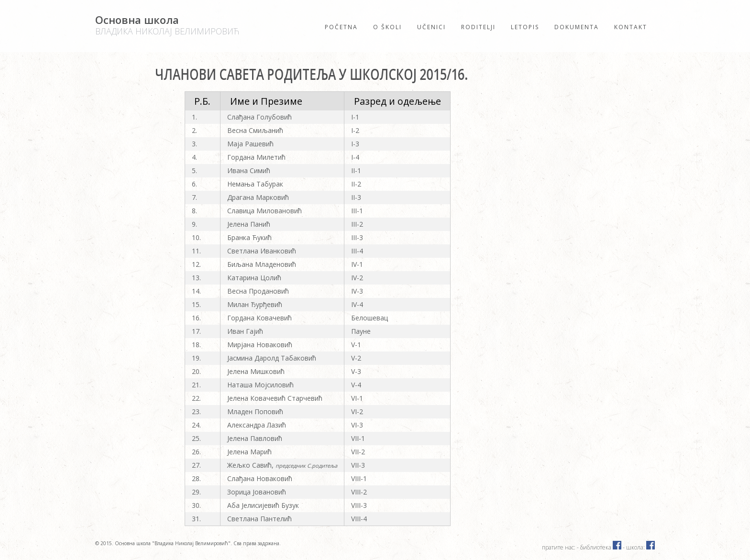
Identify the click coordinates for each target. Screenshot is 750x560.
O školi (387, 27)
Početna (341, 27)
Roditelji (478, 27)
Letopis (525, 27)
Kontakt (631, 27)
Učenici (431, 27)
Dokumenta (577, 27)
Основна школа (167, 25)
